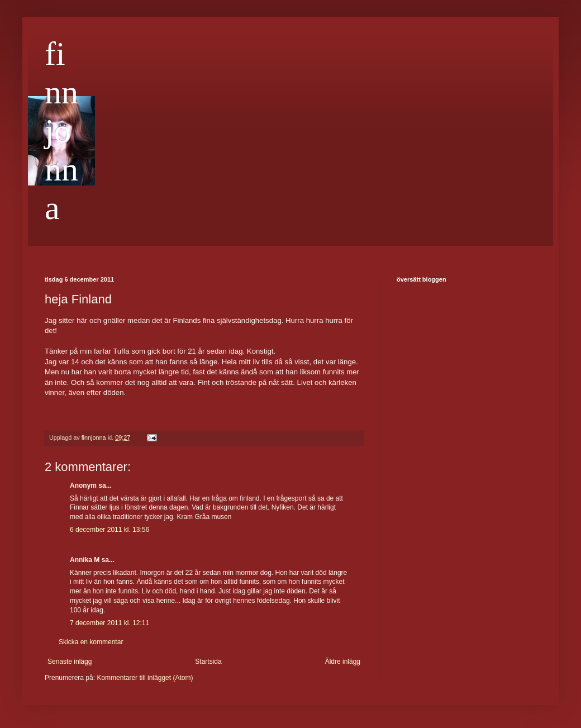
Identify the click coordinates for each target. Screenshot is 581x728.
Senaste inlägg (70, 662)
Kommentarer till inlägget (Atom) (145, 678)
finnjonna (61, 131)
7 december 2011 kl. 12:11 (109, 623)
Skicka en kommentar (91, 642)
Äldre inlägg (343, 662)
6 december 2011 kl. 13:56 (109, 530)
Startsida (208, 662)
